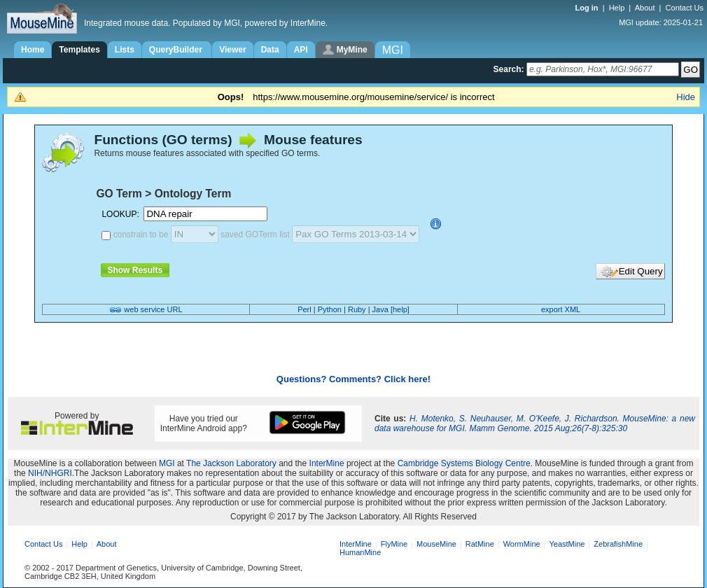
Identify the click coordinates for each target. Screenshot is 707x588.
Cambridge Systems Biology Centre (464, 463)
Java (380, 309)
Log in (588, 8)
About (645, 8)
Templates (79, 50)
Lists (125, 50)
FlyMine (394, 544)
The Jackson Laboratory (231, 463)
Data (270, 50)
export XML (561, 309)
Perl (304, 309)
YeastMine (567, 544)
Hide (686, 97)
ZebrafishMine (618, 544)
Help (617, 8)
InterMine (327, 463)
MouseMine (436, 544)
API (301, 50)
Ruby (357, 309)
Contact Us (685, 8)
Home (33, 50)
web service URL (153, 309)
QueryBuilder (177, 50)
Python (330, 309)
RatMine (480, 544)
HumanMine (360, 552)
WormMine (522, 544)
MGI (167, 463)
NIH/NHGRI (50, 473)
